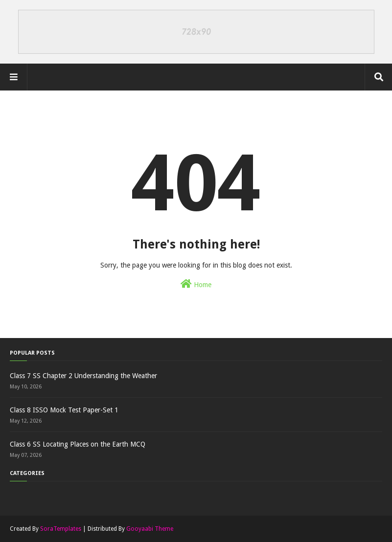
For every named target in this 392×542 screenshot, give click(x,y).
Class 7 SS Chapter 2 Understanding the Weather (83, 376)
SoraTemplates (61, 529)
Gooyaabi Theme (150, 529)
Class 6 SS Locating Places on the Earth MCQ (78, 444)
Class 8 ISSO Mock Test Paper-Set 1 (64, 410)
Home (196, 284)
